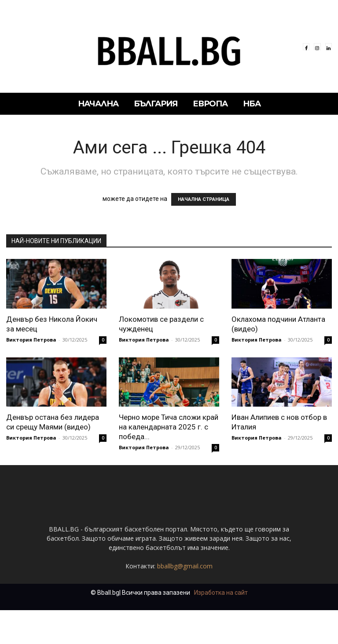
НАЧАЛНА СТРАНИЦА (204, 199)
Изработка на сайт (221, 626)
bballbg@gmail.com (185, 600)
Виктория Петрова (31, 340)
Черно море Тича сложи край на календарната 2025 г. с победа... (169, 427)
